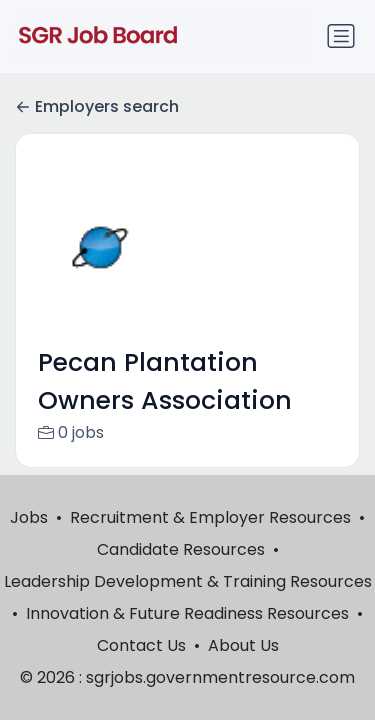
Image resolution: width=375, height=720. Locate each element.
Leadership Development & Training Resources (188, 581)
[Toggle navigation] (341, 36)
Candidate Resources (181, 549)
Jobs (29, 517)
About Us (243, 645)
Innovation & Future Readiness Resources (187, 613)
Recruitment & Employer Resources (210, 517)
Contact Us (141, 645)
